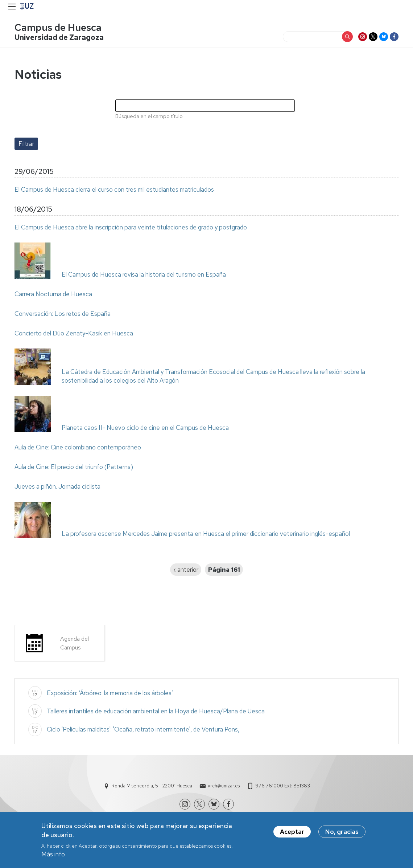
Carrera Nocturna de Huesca (53, 294)
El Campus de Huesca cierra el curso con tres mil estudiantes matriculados (114, 190)
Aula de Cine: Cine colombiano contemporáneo (78, 447)
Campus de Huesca (58, 27)
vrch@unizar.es (224, 786)
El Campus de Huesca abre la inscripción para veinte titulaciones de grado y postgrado (131, 227)
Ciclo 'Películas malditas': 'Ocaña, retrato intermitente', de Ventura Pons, (143, 729)
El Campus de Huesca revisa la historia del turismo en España (144, 274)
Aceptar (292, 832)
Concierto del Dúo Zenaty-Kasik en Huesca (74, 333)
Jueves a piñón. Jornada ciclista (57, 486)
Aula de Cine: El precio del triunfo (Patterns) (74, 467)
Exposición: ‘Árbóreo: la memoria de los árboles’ (110, 693)
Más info (53, 854)
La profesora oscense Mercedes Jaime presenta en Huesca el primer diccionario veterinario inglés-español (206, 534)
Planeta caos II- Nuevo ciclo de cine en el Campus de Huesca (145, 428)
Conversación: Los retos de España (63, 314)
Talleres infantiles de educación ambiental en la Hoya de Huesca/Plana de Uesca (156, 711)
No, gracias (342, 832)
